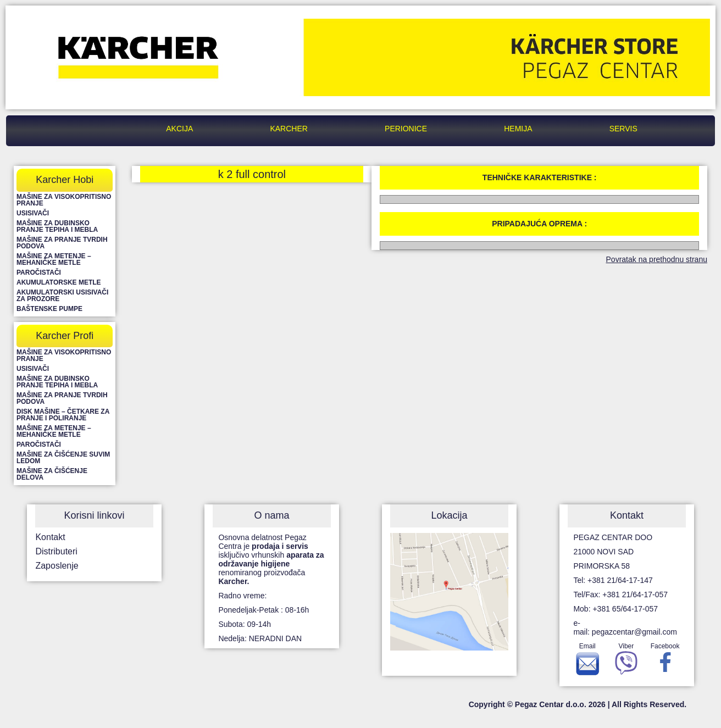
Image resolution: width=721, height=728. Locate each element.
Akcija (179, 129)
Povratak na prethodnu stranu (657, 259)
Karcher (289, 129)
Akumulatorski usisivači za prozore (62, 296)
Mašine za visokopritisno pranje (64, 200)
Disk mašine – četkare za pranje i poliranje (63, 415)
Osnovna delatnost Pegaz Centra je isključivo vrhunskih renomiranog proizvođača (271, 559)
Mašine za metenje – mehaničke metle (54, 259)
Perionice (406, 129)
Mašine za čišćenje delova (52, 474)
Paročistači (39, 273)
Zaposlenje (57, 566)
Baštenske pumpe (49, 309)
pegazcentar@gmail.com (634, 632)
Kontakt (50, 537)
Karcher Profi (65, 336)
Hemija (518, 129)
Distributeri (56, 551)
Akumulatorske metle (59, 282)
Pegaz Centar (89, 129)
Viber (626, 662)
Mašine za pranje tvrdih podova (62, 243)
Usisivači (33, 213)
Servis (623, 129)
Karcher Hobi (65, 180)
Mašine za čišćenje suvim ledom (63, 458)
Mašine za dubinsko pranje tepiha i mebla (57, 226)
